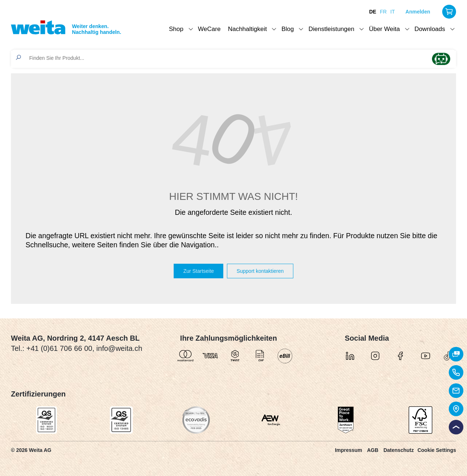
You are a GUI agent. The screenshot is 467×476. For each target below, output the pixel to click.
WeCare (209, 29)
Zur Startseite (198, 271)
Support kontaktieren (260, 271)
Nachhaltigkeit (248, 29)
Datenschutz (399, 450)
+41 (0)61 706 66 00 (59, 349)
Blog (287, 29)
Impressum (349, 450)
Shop (176, 29)
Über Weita (384, 29)
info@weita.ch (119, 349)
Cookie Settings (437, 450)
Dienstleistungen (331, 29)
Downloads (430, 29)
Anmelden (418, 12)
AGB (373, 450)
